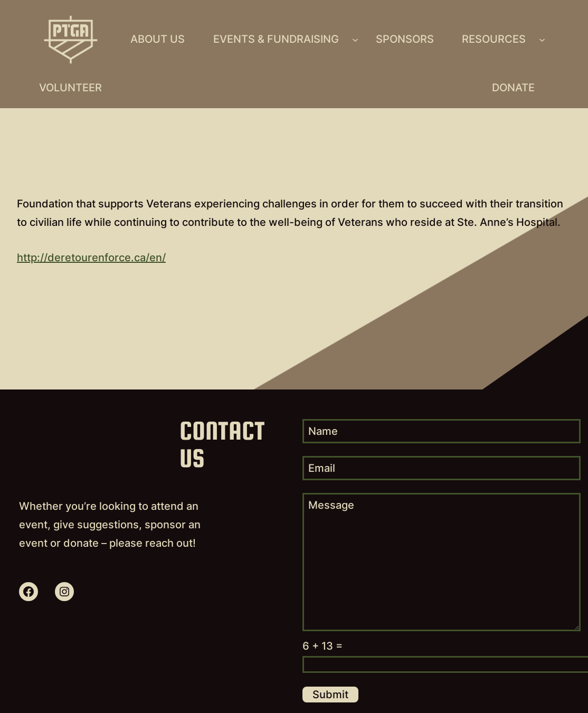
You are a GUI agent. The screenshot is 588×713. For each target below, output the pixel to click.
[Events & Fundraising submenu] (355, 40)
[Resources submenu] (542, 40)
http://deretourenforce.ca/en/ (91, 258)
